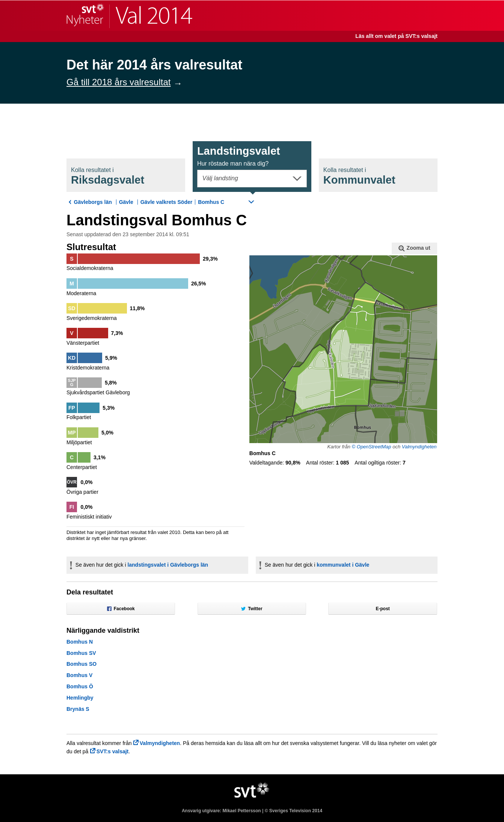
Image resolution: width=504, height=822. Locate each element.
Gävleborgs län (93, 202)
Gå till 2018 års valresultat (118, 82)
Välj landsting (220, 178)
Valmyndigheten (419, 447)
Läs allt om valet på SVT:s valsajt (396, 36)
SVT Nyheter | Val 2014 (129, 16)
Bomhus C (211, 202)
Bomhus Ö (80, 686)
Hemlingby (80, 698)
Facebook (121, 609)
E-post (383, 609)
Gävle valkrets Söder (167, 202)
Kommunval (359, 176)
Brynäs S (78, 709)
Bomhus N (80, 642)
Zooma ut (414, 248)
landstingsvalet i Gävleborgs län (168, 565)
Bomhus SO (81, 664)
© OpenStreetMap (372, 447)
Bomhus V (79, 675)
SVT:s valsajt (113, 751)
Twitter (252, 609)
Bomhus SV (81, 653)
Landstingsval (239, 156)
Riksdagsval (108, 176)
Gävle (126, 202)
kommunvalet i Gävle (343, 565)
